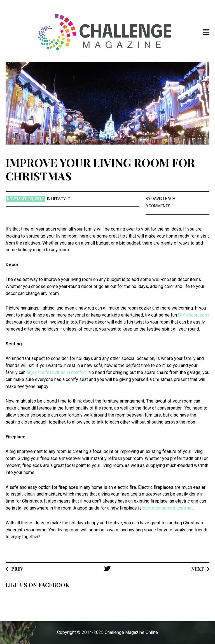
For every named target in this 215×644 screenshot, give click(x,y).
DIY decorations (194, 315)
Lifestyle (61, 199)
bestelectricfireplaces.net (168, 508)
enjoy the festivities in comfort (57, 372)
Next (198, 569)
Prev (17, 569)
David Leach (163, 199)
